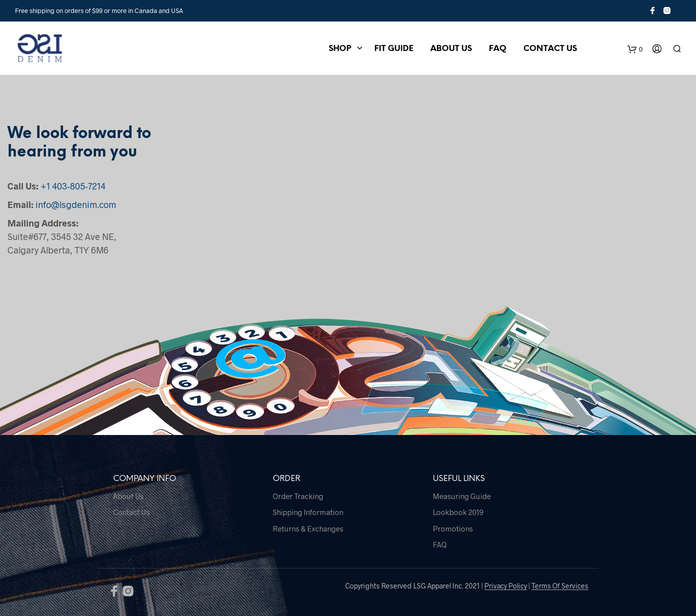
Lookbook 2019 (458, 512)
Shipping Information (308, 512)
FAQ (498, 49)
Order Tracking (298, 496)
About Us (451, 49)
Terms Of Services (560, 586)
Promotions (453, 528)
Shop (340, 49)
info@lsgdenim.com (76, 204)
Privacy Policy (506, 586)
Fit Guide (394, 49)
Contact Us (550, 49)
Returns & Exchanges (308, 528)
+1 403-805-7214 (73, 186)
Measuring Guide (462, 496)
